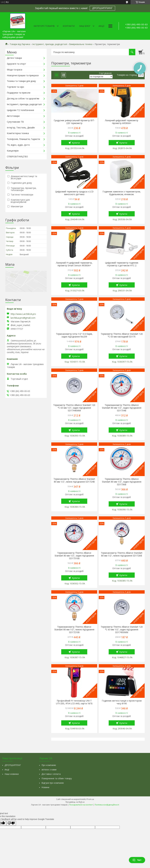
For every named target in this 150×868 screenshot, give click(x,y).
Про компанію (49, 765)
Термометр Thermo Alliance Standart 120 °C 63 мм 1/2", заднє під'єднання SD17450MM (122, 630)
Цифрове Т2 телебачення (20, 110)
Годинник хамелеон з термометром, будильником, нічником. (122, 193)
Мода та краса (15, 70)
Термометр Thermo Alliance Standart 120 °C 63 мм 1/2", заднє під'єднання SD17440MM (74, 408)
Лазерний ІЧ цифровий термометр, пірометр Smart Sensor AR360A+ (74, 264)
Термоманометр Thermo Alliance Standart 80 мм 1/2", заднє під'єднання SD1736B (122, 482)
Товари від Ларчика (20, 44)
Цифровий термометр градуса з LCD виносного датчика (74, 193)
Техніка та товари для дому (21, 81)
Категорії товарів (44, 26)
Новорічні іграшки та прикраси (23, 75)
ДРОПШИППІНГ (13, 765)
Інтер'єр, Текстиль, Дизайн (21, 128)
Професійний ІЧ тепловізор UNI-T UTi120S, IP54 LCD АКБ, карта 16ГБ (74, 702)
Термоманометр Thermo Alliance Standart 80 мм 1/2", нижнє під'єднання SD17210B (74, 630)
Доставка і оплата (51, 774)
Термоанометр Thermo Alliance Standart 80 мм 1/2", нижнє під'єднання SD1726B (122, 554)
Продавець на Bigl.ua (75, 802)
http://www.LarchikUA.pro (23, 314)
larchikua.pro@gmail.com (23, 318)
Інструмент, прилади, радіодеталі (50, 44)
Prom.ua (90, 799)
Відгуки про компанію (53, 783)
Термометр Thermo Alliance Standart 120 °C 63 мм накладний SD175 (122, 335)
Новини (45, 787)
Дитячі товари (14, 58)
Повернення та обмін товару (57, 778)
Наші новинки (12, 774)
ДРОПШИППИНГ (102, 8)
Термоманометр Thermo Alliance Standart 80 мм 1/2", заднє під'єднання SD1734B (122, 408)
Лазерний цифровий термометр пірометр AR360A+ (122, 122)
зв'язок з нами (49, 770)
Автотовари (13, 116)
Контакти (69, 26)
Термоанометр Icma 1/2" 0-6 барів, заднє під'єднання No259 (74, 335)
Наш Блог (85, 26)
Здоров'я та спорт (16, 64)
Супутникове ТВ (15, 122)
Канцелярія (13, 151)
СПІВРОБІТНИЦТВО (17, 156)
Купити (76, 143)
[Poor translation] (11, 823)
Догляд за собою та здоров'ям (23, 98)
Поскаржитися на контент (81, 805)
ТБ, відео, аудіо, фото (18, 145)
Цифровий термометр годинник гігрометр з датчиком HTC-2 (122, 264)
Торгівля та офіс (16, 87)
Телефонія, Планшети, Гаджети (23, 139)
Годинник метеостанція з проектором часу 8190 (122, 702)
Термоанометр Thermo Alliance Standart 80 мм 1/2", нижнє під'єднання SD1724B (74, 480)
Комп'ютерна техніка (18, 133)
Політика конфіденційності (107, 805)
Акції (101, 26)
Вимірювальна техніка (81, 44)
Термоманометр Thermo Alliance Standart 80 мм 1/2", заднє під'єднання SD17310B (74, 556)
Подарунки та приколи (19, 93)
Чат (137, 860)
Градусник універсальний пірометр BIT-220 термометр (74, 122)
